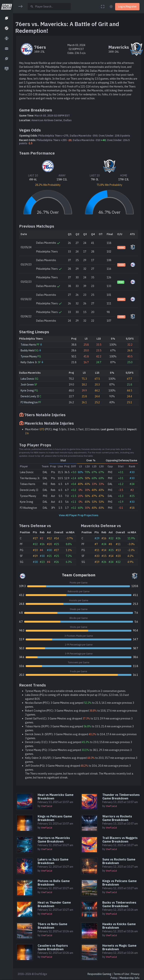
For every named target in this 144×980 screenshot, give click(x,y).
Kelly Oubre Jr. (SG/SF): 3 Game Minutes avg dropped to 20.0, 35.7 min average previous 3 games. (81, 760)
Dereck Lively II (30, 396)
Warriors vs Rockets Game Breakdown (117, 818)
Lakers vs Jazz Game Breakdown (53, 861)
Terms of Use (121, 974)
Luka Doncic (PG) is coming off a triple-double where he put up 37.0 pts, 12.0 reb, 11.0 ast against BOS (77, 697)
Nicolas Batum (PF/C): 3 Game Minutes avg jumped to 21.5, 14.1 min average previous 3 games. (80, 705)
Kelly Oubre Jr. (29, 362)
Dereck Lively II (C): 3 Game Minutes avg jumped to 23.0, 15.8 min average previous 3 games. (79, 744)
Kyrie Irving (27, 391)
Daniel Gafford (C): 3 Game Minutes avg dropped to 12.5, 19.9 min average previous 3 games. (79, 720)
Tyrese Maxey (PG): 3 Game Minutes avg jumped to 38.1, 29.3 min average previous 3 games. (78, 752)
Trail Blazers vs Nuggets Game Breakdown (120, 840)
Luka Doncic (27, 379)
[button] (6, 18)
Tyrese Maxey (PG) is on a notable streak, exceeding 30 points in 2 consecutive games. (76, 691)
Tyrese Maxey (29, 356)
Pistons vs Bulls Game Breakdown (54, 883)
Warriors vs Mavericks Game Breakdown (54, 840)
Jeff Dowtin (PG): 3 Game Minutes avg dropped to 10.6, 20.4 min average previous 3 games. (78, 768)
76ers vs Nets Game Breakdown (52, 926)
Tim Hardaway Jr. (30, 478)
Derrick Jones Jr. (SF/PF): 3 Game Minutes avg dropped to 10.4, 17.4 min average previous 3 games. (81, 736)
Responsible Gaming (99, 974)
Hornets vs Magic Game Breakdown (119, 947)
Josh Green (27, 385)
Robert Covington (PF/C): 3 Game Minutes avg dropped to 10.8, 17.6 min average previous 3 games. (81, 713)
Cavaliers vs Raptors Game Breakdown (53, 947)
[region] (6, 487)
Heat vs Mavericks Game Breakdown (56, 797)
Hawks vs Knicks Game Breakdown (119, 926)
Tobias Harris (28, 345)
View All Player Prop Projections (79, 515)
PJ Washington (29, 402)
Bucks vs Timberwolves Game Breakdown (119, 904)
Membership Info (130, 978)
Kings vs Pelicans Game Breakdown (55, 818)
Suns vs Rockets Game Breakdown (119, 861)
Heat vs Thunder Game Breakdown (54, 904)
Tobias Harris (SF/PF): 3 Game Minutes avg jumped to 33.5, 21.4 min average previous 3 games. (79, 728)
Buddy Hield (28, 350)
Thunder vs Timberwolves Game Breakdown (121, 797)
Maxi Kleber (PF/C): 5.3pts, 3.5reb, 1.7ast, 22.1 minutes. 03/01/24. (81, 431)
